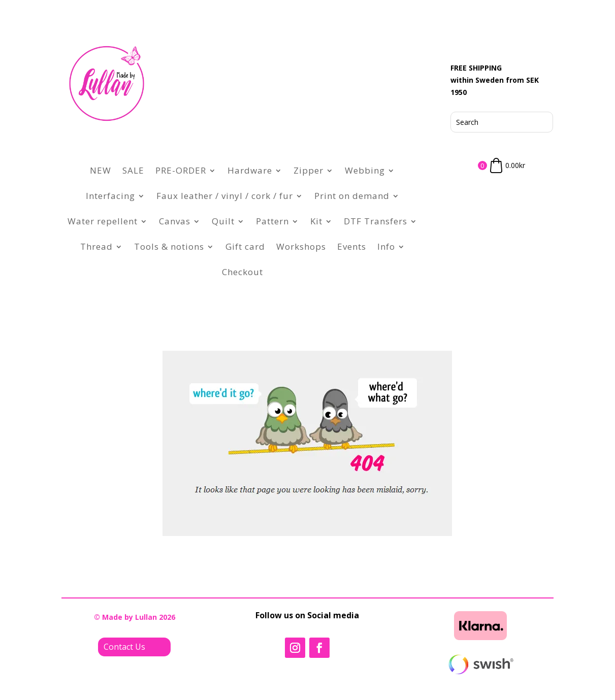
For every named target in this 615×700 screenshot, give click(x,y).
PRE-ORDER (181, 170)
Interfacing (110, 196)
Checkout (242, 272)
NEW (101, 170)
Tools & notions (169, 246)
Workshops (301, 246)
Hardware (250, 170)
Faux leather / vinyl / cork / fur (225, 196)
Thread (96, 246)
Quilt (223, 221)
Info (386, 246)
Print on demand (352, 196)
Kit (316, 221)
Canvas (175, 221)
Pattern (272, 221)
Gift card (245, 246)
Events (352, 246)
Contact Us (124, 647)
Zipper (309, 170)
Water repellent (103, 221)
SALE (133, 170)
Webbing (365, 170)
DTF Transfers (376, 221)
